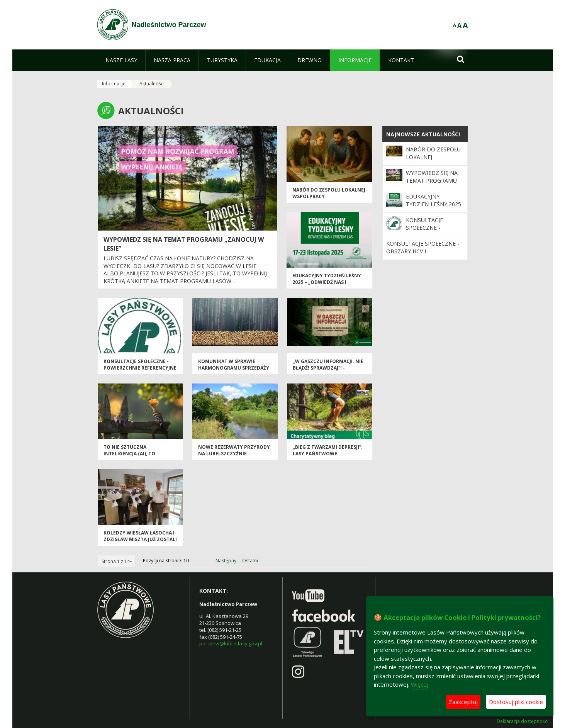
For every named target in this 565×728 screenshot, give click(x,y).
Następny (226, 561)
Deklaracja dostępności (523, 721)
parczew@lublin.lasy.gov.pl (231, 643)
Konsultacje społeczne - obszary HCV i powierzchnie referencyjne (423, 255)
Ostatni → (253, 561)
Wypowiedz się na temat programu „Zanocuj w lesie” (432, 181)
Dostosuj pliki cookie (516, 702)
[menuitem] (121, 60)
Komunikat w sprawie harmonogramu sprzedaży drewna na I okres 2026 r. (234, 368)
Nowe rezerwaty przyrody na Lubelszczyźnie (234, 450)
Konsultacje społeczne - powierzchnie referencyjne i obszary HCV (140, 368)
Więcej (420, 684)
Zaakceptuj (463, 702)
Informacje (114, 84)
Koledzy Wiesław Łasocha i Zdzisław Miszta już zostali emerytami (140, 540)
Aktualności (152, 84)
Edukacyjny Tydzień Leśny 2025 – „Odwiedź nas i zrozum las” (327, 282)
